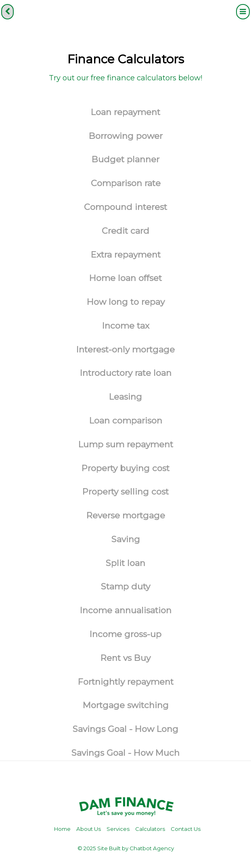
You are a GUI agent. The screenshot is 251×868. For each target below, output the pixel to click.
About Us (89, 829)
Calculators (150, 829)
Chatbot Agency (152, 848)
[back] (7, 12)
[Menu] (243, 12)
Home (62, 829)
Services (118, 829)
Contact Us (186, 829)
